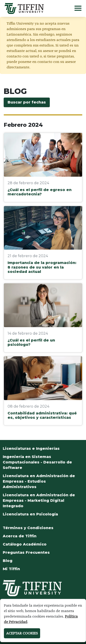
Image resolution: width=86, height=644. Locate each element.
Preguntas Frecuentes (26, 552)
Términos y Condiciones (28, 528)
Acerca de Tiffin (20, 536)
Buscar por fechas (27, 102)
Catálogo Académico (25, 544)
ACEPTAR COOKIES (22, 633)
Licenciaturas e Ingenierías (31, 449)
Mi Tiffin (11, 569)
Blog (8, 561)
